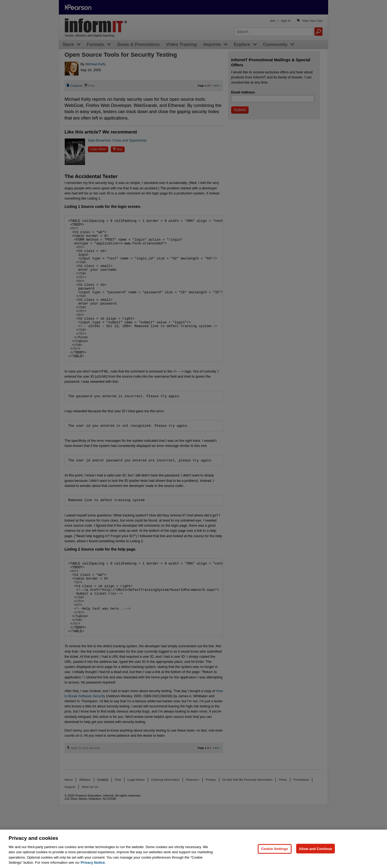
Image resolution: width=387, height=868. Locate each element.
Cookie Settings (275, 849)
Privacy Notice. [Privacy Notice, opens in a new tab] (93, 862)
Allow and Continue (316, 849)
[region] (193, 849)
